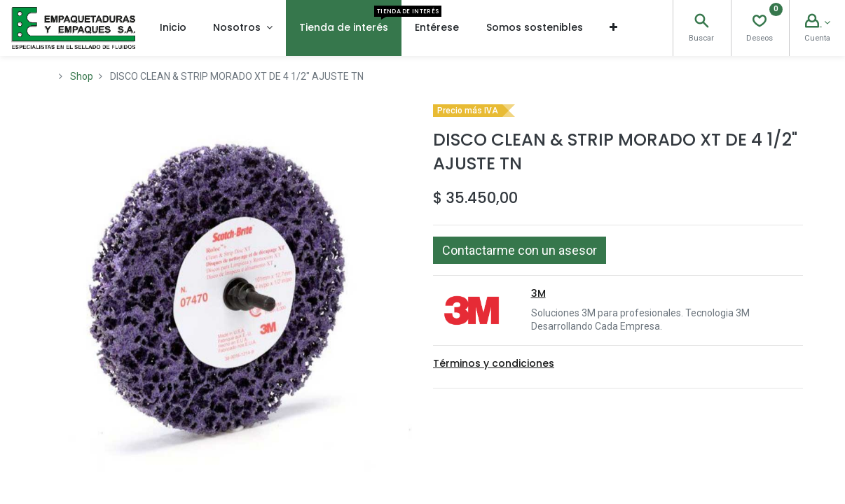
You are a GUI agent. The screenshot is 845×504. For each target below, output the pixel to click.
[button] (613, 28)
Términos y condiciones (494, 363)
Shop (82, 76)
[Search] (701, 22)
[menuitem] (173, 28)
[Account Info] (818, 22)
